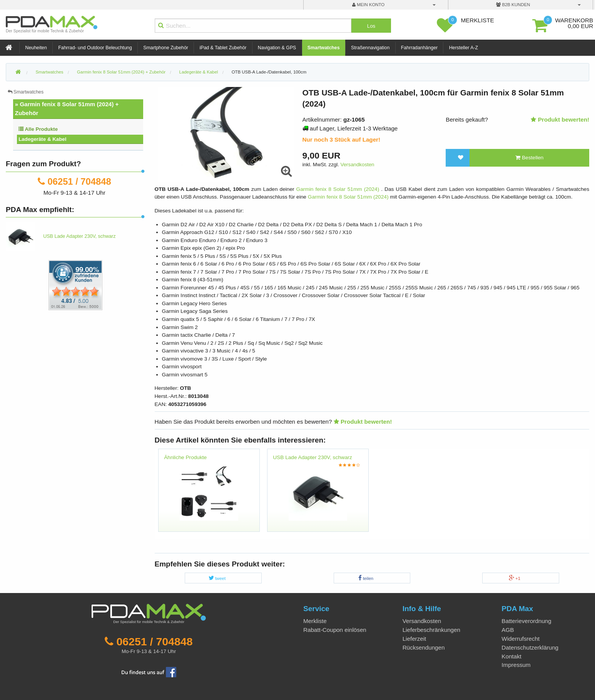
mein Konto (368, 5)
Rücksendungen (424, 647)
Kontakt (511, 656)
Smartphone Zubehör (166, 48)
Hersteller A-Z (464, 48)
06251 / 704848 (79, 181)
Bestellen (529, 158)
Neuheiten (36, 48)
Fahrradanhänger (419, 48)
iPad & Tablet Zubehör (223, 48)
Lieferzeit (414, 639)
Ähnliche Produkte (185, 457)
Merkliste (315, 621)
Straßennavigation (370, 48)
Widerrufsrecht (521, 639)
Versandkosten (358, 165)
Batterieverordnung (526, 621)
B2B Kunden (513, 5)
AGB (508, 630)
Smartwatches (324, 48)
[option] (209, 494)
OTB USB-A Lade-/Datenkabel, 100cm (269, 72)
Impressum (516, 665)
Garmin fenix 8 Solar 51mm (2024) (339, 189)
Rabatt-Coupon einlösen (335, 630)
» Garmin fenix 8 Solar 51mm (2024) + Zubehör (67, 109)
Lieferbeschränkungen (431, 630)
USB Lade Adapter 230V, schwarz (312, 457)
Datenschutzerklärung (530, 647)
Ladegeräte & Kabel (42, 139)
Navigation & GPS (277, 48)
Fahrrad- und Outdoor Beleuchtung (95, 48)
